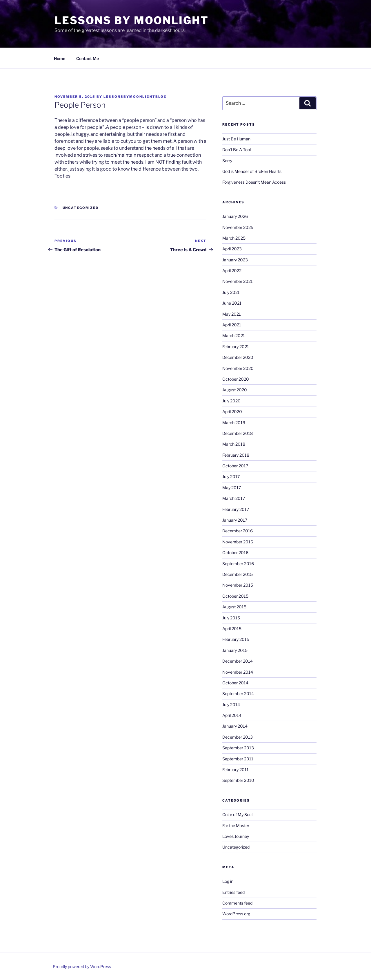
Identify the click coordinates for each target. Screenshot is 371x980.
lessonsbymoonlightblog (135, 97)
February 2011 (235, 770)
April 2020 (232, 412)
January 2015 (235, 650)
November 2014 (238, 672)
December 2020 (238, 357)
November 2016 (238, 542)
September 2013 (238, 748)
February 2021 (236, 347)
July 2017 (231, 477)
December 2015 (238, 574)
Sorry (227, 161)
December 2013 (238, 737)
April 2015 (232, 629)
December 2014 (238, 661)
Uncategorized (81, 208)
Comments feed (237, 903)
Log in (228, 881)
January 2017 (235, 520)
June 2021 (232, 303)
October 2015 (235, 596)
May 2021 (232, 314)
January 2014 (235, 726)
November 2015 (238, 585)
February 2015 (236, 639)
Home (60, 58)
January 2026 (235, 216)
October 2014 (235, 683)
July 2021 (231, 292)
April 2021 (232, 325)
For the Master (236, 826)
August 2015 (234, 607)
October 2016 (235, 553)
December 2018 (238, 433)
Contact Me (88, 58)
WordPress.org (236, 914)
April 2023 (232, 249)
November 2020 (238, 368)
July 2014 (231, 705)
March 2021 (234, 336)
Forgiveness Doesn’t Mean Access (254, 182)
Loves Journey (236, 836)
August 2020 (235, 390)
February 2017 (236, 509)
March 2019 (234, 423)
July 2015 (231, 618)
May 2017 (232, 488)
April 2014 (232, 715)
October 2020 (236, 379)
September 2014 (238, 694)
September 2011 (238, 759)
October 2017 (235, 466)
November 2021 (238, 281)
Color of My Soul (237, 814)
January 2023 (235, 260)
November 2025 (238, 227)
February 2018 (236, 455)
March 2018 (234, 444)
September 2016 (238, 564)
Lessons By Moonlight (132, 20)
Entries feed (233, 892)
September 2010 (238, 780)
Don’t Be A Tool (237, 150)
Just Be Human (236, 139)
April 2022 (232, 271)
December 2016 (238, 531)
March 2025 (234, 238)
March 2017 (234, 498)
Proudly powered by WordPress (82, 967)
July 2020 (231, 401)
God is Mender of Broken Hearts (252, 171)
